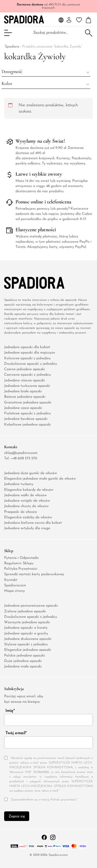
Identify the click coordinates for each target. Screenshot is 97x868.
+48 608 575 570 (24, 458)
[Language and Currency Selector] (61, 20)
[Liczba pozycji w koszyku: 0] (88, 20)
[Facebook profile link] (45, 837)
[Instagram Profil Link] (53, 837)
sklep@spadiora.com (21, 453)
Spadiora (12, 47)
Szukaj (89, 33)
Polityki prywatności (63, 800)
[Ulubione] (79, 20)
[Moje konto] (69, 20)
